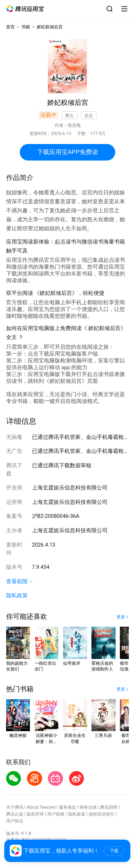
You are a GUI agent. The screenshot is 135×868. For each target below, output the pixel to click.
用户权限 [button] (56, 814)
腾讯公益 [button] (15, 814)
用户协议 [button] (15, 821)
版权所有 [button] (35, 814)
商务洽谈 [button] (88, 807)
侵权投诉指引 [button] (102, 814)
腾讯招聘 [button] (109, 807)
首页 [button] (10, 27)
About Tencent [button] (41, 807)
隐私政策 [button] (17, 595)
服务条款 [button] (68, 807)
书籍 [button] (26, 27)
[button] (25, 9)
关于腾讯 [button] (15, 807)
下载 (114, 851)
